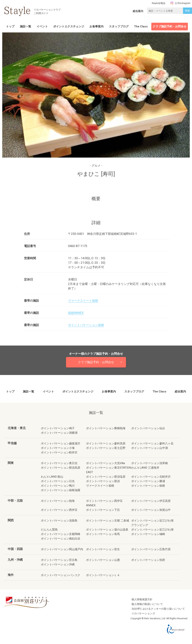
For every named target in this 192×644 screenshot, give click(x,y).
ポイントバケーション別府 (148, 560)
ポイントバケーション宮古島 (59, 560)
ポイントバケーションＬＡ (103, 575)
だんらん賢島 (49, 530)
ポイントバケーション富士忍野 (106, 448)
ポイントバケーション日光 (58, 481)
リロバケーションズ (143, 614)
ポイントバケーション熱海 (58, 501)
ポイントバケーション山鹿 (103, 560)
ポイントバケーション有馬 (103, 534)
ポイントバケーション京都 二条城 (108, 521)
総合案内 (138, 11)
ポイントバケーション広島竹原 (151, 549)
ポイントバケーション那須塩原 (106, 477)
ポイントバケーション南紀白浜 (61, 539)
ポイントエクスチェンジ (69, 26)
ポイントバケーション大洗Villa (105, 463)
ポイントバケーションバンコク (61, 575)
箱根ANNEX (76, 313)
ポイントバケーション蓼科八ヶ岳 (152, 443)
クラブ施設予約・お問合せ (169, 26)
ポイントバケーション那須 (103, 481)
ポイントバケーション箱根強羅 (61, 490)
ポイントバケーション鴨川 (58, 486)
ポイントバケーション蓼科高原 (106, 443)
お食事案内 (96, 26)
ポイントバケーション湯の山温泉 (107, 530)
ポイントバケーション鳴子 (58, 428)
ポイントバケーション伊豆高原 (151, 501)
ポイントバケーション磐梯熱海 (106, 428)
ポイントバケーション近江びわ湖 (152, 530)
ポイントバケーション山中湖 (150, 448)
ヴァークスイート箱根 (83, 301)
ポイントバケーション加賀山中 (151, 510)
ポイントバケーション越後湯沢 (61, 443)
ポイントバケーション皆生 (103, 549)
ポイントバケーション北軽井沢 (151, 477)
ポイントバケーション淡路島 (59, 521)
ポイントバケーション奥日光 (59, 463)
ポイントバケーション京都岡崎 (61, 534)
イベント (42, 26)
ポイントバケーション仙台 (148, 428)
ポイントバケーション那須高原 (61, 468)
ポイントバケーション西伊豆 (59, 510)
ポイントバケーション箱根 (86, 325)
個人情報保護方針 (142, 599)
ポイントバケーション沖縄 (58, 564)
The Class (141, 26)
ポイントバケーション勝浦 (148, 481)
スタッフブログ (119, 26)
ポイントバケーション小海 (58, 448)
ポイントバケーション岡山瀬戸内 (62, 549)
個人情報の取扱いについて (147, 604)
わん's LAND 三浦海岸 (145, 468)
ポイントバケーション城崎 (148, 534)
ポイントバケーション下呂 (103, 510)
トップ (10, 26)
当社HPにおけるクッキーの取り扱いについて (158, 609)
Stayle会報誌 (159, 3)
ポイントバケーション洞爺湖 (59, 433)
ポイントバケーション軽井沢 (59, 452)
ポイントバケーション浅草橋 (150, 463)
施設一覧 (25, 26)
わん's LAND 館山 (52, 477)
